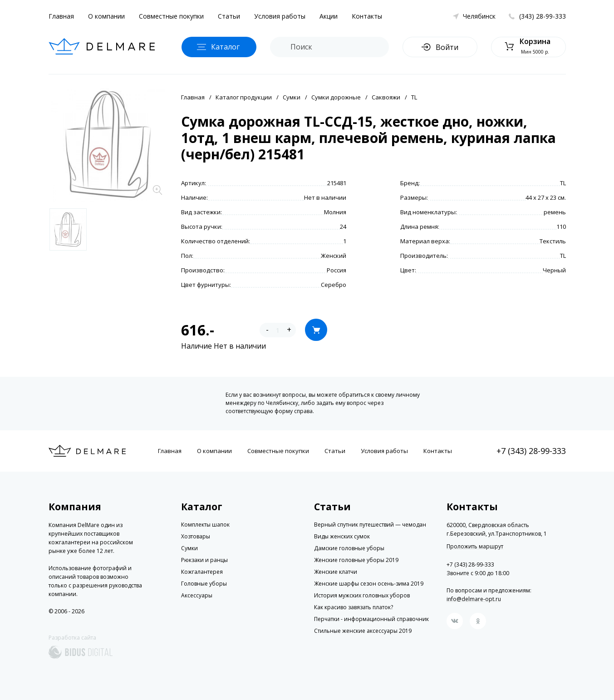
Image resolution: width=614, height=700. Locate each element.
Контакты (367, 16)
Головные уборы (204, 584)
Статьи (229, 16)
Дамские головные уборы (349, 548)
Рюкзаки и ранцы (204, 560)
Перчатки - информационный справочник (371, 619)
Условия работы (280, 16)
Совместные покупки (171, 16)
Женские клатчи (336, 572)
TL (414, 97)
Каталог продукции (244, 97)
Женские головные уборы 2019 (356, 560)
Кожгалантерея (202, 572)
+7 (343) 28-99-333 (531, 451)
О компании (106, 16)
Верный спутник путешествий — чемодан (370, 525)
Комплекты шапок (205, 525)
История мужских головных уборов (362, 595)
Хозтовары (196, 536)
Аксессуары (197, 595)
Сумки (292, 97)
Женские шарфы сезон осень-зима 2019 (369, 584)
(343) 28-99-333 (543, 16)
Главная (61, 16)
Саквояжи (386, 97)
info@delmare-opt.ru (474, 599)
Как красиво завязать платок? (354, 607)
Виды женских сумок (342, 536)
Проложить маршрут (475, 547)
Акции (329, 16)
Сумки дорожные (336, 97)
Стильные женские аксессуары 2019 (363, 631)
